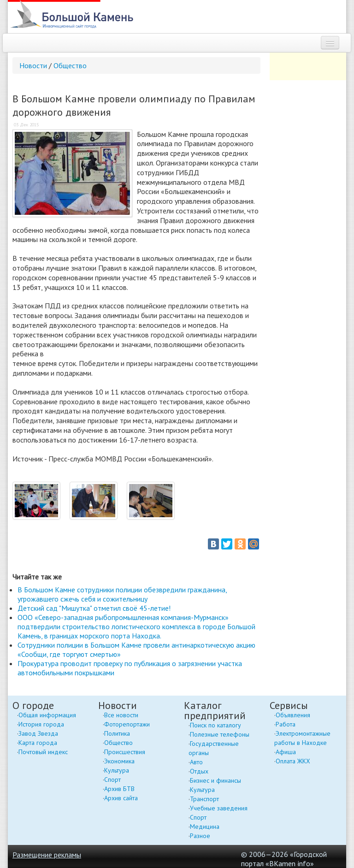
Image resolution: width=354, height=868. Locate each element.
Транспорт (204, 799)
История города (41, 724)
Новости (33, 65)
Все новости (121, 715)
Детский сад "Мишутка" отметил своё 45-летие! (94, 608)
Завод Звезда (38, 733)
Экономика (119, 761)
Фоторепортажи (127, 724)
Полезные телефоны (220, 734)
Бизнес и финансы (215, 780)
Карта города (38, 743)
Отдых (199, 771)
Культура (117, 770)
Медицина (205, 827)
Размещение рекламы (47, 855)
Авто (196, 762)
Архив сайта (121, 798)
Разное (200, 836)
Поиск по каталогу (215, 725)
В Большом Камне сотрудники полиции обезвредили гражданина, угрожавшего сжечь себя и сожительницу (122, 594)
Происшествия (125, 752)
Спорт (112, 779)
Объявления (293, 715)
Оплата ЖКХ (293, 761)
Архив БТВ (119, 789)
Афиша (286, 752)
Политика (117, 733)
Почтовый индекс (43, 752)
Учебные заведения (219, 808)
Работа (286, 724)
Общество (70, 65)
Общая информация (47, 715)
